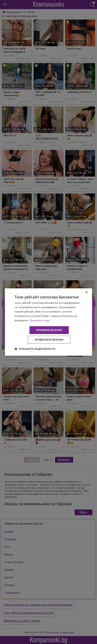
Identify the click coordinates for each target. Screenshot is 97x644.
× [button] (86, 293)
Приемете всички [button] (49, 330)
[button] (35, 349)
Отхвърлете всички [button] (49, 340)
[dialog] (48, 322)
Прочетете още (39, 320)
